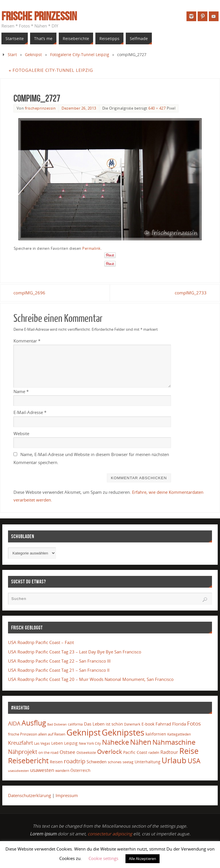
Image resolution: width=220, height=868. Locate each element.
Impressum (67, 795)
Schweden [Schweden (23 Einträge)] (97, 762)
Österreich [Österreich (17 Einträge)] (80, 770)
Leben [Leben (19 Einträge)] (57, 743)
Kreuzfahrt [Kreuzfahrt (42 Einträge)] (20, 743)
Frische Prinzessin (39, 16)
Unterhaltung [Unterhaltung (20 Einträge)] (148, 762)
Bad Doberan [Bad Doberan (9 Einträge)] (57, 724)
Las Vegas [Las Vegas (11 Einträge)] (42, 743)
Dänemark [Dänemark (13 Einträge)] (132, 724)
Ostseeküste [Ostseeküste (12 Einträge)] (86, 752)
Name (21, 391)
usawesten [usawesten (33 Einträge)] (42, 770)
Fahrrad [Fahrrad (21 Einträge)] (163, 724)
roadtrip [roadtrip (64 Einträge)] (75, 761)
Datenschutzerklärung (30, 795)
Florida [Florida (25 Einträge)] (179, 724)
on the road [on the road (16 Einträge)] (48, 752)
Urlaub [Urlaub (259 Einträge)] (174, 760)
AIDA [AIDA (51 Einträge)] (14, 724)
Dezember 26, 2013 (79, 108)
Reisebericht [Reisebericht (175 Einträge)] (28, 760)
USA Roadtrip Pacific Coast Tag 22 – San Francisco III (59, 661)
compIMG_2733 (191, 293)
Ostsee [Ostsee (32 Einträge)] (67, 752)
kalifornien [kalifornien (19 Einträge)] (156, 734)
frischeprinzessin (40, 108)
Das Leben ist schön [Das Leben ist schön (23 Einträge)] (103, 724)
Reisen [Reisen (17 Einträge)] (56, 762)
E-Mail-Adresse (30, 412)
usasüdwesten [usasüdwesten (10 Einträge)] (18, 771)
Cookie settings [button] (103, 858)
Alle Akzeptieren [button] (143, 859)
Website (21, 433)
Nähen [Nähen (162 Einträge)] (141, 742)
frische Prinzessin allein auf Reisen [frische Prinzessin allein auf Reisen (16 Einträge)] (37, 734)
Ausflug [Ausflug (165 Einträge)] (34, 723)
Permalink (92, 248)
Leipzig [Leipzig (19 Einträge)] (71, 743)
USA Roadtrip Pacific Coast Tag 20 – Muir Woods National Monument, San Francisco (91, 679)
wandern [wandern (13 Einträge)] (62, 771)
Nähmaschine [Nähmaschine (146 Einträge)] (174, 742)
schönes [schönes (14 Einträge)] (114, 762)
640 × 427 (157, 108)
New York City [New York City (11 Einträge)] (90, 743)
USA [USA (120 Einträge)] (194, 761)
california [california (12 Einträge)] (75, 724)
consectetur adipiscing (110, 834)
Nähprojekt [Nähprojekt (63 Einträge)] (23, 752)
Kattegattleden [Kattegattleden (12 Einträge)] (179, 734)
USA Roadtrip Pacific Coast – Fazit (41, 642)
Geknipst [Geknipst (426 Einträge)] (84, 732)
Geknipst (33, 55)
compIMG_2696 (29, 293)
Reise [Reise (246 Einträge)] (189, 751)
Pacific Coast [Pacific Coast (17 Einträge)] (135, 752)
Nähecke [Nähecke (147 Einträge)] (115, 742)
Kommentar (27, 341)
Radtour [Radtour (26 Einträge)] (169, 752)
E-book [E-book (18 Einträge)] (148, 724)
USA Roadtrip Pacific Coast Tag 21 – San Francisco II (59, 670)
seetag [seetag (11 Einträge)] (128, 762)
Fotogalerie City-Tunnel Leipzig (80, 55)
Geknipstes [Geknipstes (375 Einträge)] (123, 732)
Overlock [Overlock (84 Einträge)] (110, 751)
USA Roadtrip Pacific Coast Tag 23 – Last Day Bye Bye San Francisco (75, 652)
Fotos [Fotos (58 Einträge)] (194, 723)
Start (12, 55)
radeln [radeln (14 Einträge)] (154, 752)
